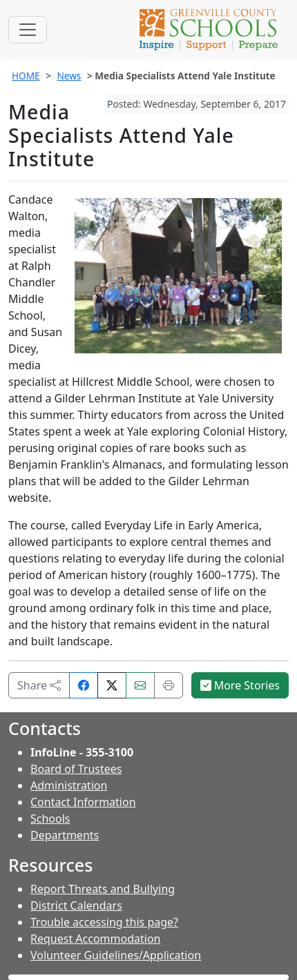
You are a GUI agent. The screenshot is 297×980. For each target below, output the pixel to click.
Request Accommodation (95, 939)
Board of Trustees (76, 769)
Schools (50, 819)
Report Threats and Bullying (103, 889)
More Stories (240, 685)
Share (39, 685)
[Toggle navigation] (28, 30)
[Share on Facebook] (84, 685)
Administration (69, 785)
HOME (26, 76)
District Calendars (76, 905)
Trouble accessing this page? (104, 922)
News (69, 76)
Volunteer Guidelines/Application (116, 955)
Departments (65, 835)
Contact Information (83, 802)
